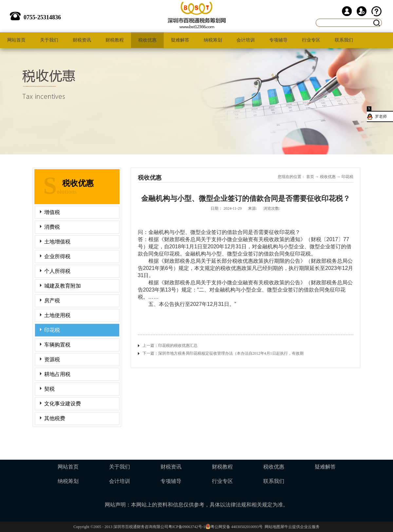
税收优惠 (328, 177)
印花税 (347, 177)
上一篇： (170, 346)
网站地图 (271, 527)
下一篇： (223, 353)
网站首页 (16, 40)
